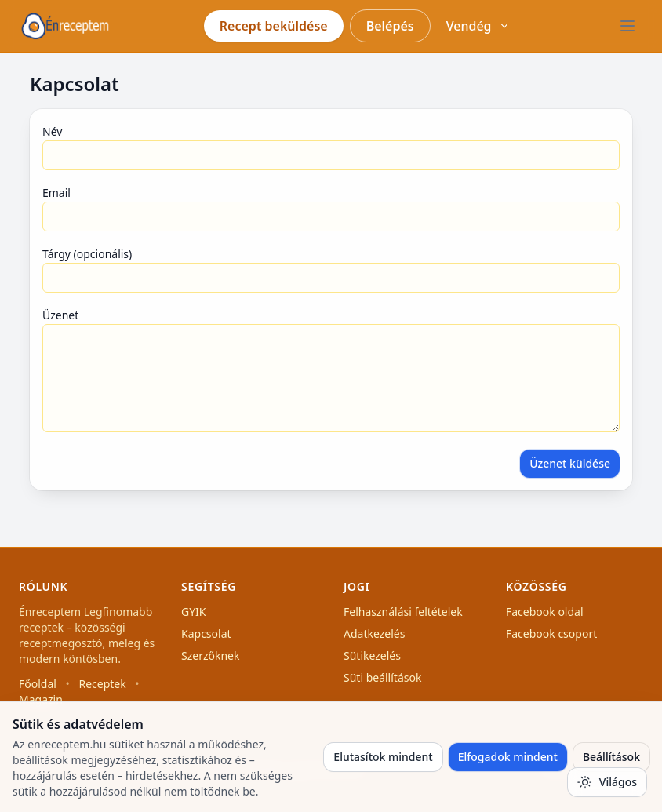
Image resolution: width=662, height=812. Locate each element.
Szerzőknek (211, 655)
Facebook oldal (545, 612)
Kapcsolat (206, 634)
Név (52, 131)
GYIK (194, 612)
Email (56, 193)
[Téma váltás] (607, 782)
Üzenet (60, 315)
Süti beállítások (382, 677)
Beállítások (611, 757)
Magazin (41, 699)
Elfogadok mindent (508, 757)
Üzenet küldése (570, 463)
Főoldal (38, 684)
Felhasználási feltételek (403, 612)
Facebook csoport (551, 634)
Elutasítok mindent (383, 757)
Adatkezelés (374, 634)
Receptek (102, 684)
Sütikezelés (372, 655)
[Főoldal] (65, 26)
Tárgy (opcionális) (87, 254)
